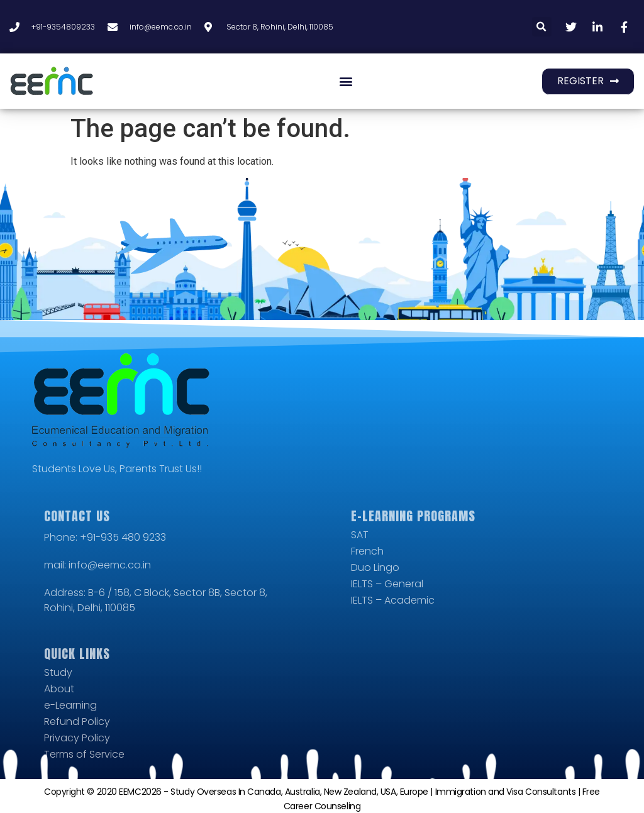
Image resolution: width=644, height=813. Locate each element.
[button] (542, 27)
